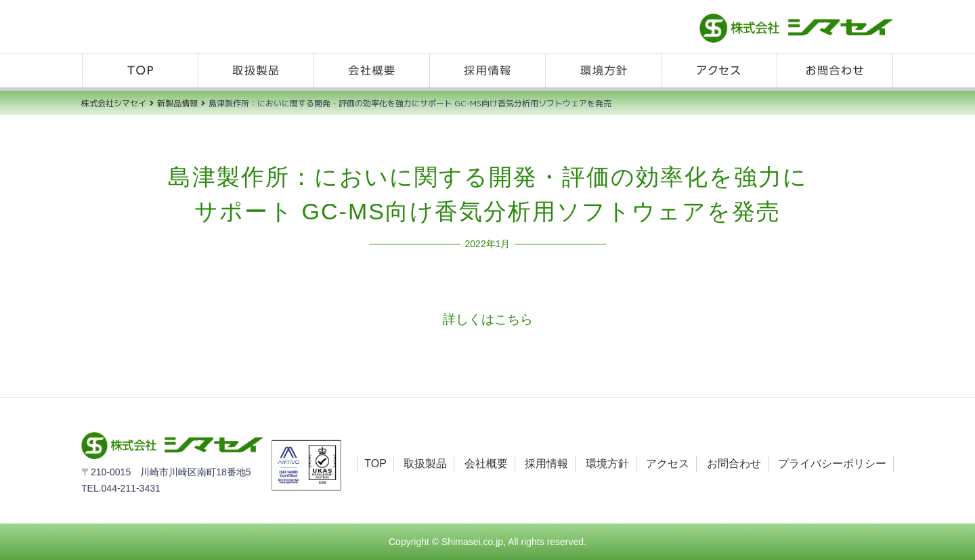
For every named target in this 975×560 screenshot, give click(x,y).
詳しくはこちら (488, 319)
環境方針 (603, 72)
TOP (140, 72)
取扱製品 (256, 72)
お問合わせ (835, 72)
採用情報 (487, 72)
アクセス (719, 72)
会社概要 (372, 72)
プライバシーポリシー (832, 464)
